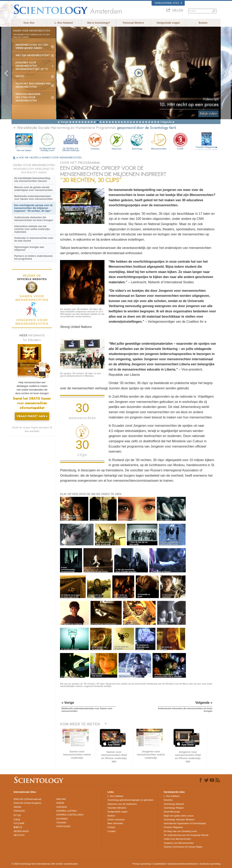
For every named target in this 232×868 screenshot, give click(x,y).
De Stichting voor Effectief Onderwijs (71, 142)
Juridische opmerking (210, 864)
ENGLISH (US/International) (27, 799)
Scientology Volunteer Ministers (179, 820)
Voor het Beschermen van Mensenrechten (33, 85)
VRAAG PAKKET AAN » (32, 416)
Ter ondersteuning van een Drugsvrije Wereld (186, 835)
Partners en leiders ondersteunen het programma (33, 257)
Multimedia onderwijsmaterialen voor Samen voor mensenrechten (33, 198)
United (20, 76)
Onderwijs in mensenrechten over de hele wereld (34, 239)
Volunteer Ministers (117, 808)
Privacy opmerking (141, 864)
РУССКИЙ (19, 823)
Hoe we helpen (24, 150)
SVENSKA (62, 807)
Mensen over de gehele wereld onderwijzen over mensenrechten (33, 189)
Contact (111, 827)
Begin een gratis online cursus (179, 816)
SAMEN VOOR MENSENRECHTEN (62, 157)
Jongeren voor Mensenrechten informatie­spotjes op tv (32, 66)
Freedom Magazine (207, 148)
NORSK (60, 803)
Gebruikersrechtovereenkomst (182, 864)
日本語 (17, 820)
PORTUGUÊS (63, 826)
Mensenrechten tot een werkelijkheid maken (32, 46)
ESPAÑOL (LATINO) (66, 811)
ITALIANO (61, 823)
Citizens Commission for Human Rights (183, 847)
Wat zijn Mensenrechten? (33, 55)
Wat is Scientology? (99, 23)
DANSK (17, 807)
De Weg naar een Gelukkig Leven (47, 142)
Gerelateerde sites (168, 3)
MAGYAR (61, 799)
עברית (17, 815)
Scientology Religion (174, 808)
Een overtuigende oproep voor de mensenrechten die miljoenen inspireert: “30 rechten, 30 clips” (33, 208)
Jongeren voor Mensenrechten (179, 843)
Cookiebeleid (159, 864)
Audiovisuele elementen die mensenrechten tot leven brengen (34, 219)
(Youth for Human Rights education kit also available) (32, 429)
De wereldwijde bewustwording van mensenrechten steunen (32, 180)
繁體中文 (18, 827)
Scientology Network (174, 804)
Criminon (95, 141)
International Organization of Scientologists (185, 823)
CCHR (180, 141)
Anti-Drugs (137, 141)
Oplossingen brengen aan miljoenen (29, 249)
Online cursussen (116, 820)
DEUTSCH (19, 835)
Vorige (64, 122)
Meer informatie (115, 823)
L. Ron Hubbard (64, 23)
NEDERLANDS (21, 831)
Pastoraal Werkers (133, 23)
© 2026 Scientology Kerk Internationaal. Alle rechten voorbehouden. (45, 864)
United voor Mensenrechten (177, 839)
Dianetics (168, 800)
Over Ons (29, 23)
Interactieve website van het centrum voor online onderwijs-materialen (32, 229)
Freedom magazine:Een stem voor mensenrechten (28, 97)
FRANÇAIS (19, 811)
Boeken (203, 23)
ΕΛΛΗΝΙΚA (62, 819)
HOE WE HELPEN (29, 157)
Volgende (166, 122)
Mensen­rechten (159, 141)
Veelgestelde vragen (168, 23)
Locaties (112, 831)
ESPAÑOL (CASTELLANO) (70, 815)
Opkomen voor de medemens (122, 804)
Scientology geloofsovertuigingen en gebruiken (131, 800)
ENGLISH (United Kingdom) (27, 803)
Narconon (117, 141)
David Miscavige (172, 812)
